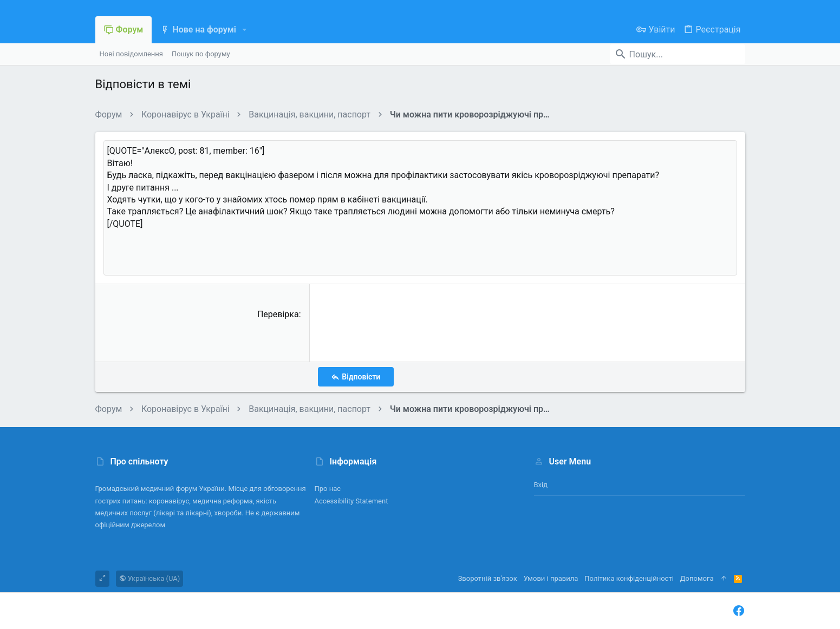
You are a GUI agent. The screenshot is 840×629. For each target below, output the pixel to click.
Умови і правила (551, 578)
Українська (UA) (150, 578)
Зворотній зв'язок (488, 578)
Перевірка (278, 314)
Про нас (328, 489)
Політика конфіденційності (629, 578)
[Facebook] (739, 611)
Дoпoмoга (697, 578)
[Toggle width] (102, 579)
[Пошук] (678, 54)
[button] (245, 30)
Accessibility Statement (351, 501)
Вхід (541, 485)
